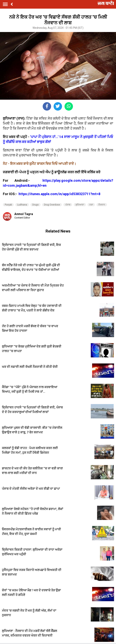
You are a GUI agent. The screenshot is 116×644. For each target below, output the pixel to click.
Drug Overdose (52, 205)
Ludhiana (22, 205)
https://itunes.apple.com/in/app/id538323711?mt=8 (59, 194)
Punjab (8, 205)
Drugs (36, 205)
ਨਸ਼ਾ (91, 205)
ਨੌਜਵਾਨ (102, 205)
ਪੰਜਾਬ (68, 205)
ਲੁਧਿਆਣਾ (80, 205)
